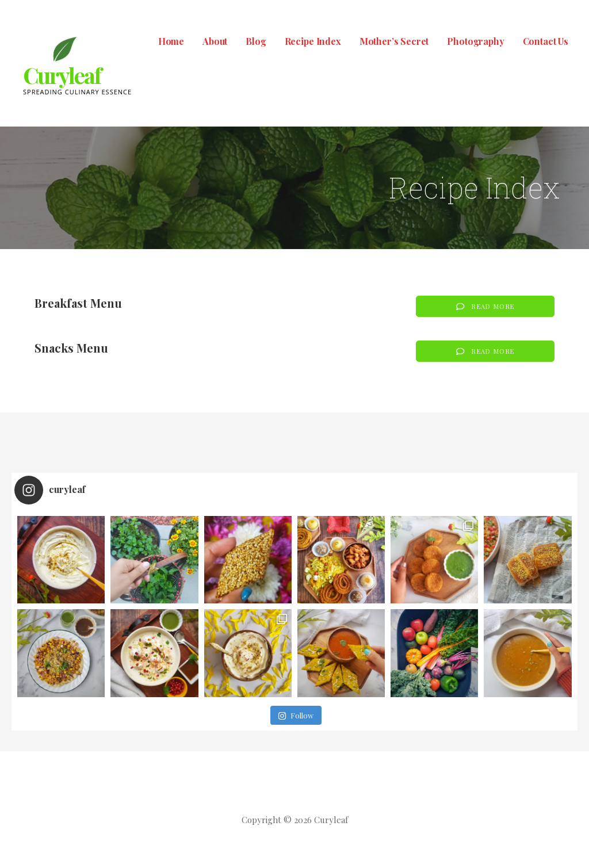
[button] (485, 306)
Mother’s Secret (394, 41)
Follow (296, 715)
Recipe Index (313, 41)
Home (171, 41)
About (215, 41)
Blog (256, 41)
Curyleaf (62, 75)
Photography (475, 41)
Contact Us (546, 41)
